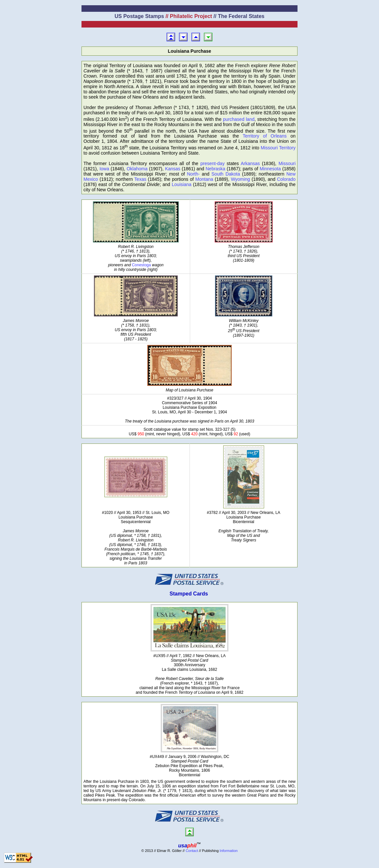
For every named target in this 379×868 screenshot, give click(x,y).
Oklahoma (137, 169)
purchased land (239, 119)
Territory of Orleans (264, 136)
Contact (192, 851)
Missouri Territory (278, 148)
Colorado (286, 179)
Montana (204, 179)
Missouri (287, 163)
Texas (140, 179)
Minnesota (270, 169)
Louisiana (182, 184)
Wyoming (240, 179)
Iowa (104, 169)
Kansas (173, 169)
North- (193, 174)
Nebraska (215, 169)
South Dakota (226, 174)
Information (229, 851)
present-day (212, 163)
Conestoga (141, 265)
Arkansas (250, 163)
